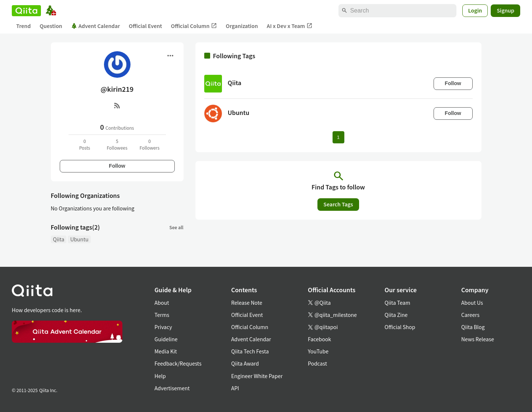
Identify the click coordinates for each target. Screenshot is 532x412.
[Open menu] (170, 56)
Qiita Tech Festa (250, 351)
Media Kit (166, 351)
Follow (117, 166)
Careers (470, 315)
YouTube (318, 351)
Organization (242, 26)
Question (51, 26)
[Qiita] (26, 11)
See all (176, 227)
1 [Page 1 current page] (338, 137)
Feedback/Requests (178, 363)
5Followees (117, 144)
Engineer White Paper (257, 376)
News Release (478, 339)
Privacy (163, 327)
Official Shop (400, 327)
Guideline (166, 339)
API (235, 388)
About (162, 303)
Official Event (145, 26)
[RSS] (117, 105)
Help (160, 376)
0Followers (149, 144)
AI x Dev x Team (290, 26)
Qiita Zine (396, 315)
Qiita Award (245, 363)
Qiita (59, 239)
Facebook (319, 339)
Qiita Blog (473, 327)
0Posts (85, 144)
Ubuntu (79, 239)
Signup (505, 10)
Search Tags (338, 204)
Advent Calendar (96, 26)
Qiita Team (397, 303)
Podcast (317, 363)
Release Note (247, 303)
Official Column (194, 26)
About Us (472, 303)
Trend (23, 26)
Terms (162, 315)
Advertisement (172, 388)
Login (475, 10)
